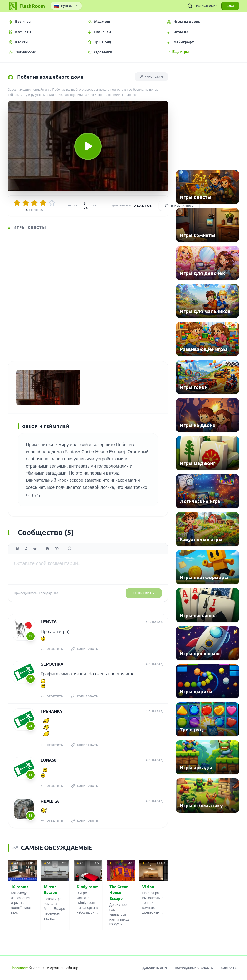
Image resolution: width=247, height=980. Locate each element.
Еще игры (178, 52)
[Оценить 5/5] (52, 203)
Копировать (85, 649)
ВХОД (230, 6)
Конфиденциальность (194, 968)
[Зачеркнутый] (35, 548)
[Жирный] (17, 548)
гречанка (51, 711)
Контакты (229, 968)
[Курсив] (26, 548)
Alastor (143, 206)
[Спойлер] (57, 548)
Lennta (49, 622)
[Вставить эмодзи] (69, 548)
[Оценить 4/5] (43, 203)
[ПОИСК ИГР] (190, 6)
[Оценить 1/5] (17, 203)
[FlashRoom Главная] (26, 6)
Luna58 (49, 760)
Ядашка (50, 801)
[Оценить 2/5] (26, 203)
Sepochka (52, 664)
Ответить (52, 649)
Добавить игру (155, 968)
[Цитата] (48, 548)
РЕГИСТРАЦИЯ (207, 6)
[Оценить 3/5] (34, 203)
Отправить (144, 593)
